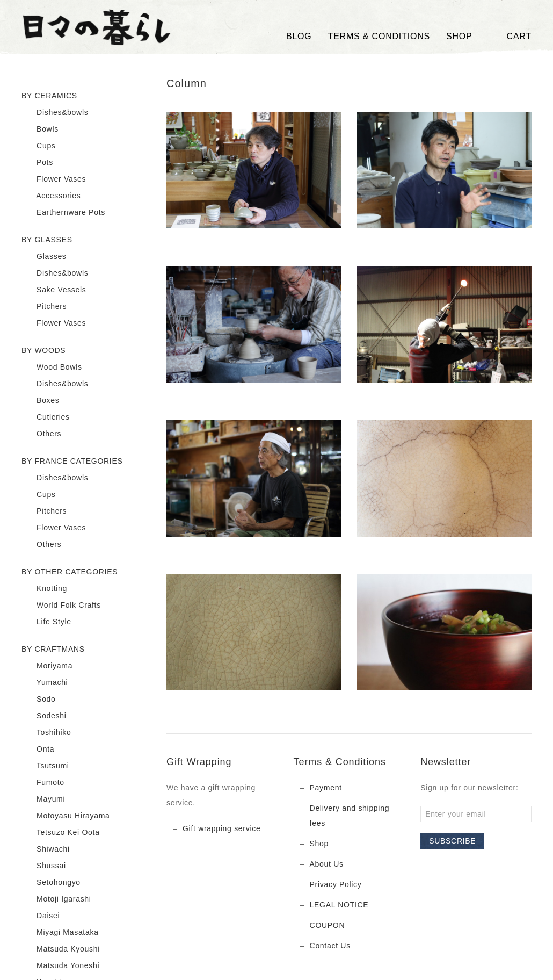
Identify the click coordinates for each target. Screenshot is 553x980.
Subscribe (452, 841)
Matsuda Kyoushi (61, 949)
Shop (319, 844)
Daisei (41, 916)
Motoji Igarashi (56, 899)
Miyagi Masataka (60, 933)
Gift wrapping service (221, 828)
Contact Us (330, 946)
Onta (38, 750)
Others (41, 434)
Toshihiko (46, 733)
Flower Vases (54, 179)
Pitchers (44, 307)
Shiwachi (46, 849)
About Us (327, 864)
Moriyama (47, 666)
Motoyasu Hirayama (66, 816)
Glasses (44, 257)
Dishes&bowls (55, 113)
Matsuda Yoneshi (60, 966)
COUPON (328, 925)
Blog (299, 36)
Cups (39, 146)
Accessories (51, 196)
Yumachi (45, 683)
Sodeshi (44, 716)
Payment (326, 788)
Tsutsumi (45, 766)
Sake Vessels (54, 290)
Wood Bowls (52, 367)
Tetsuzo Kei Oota (61, 833)
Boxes (41, 401)
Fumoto (43, 783)
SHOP (459, 36)
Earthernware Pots (63, 213)
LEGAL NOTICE (339, 905)
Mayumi (43, 799)
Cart (510, 37)
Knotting (44, 589)
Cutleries (46, 417)
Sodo (39, 700)
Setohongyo (51, 883)
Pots (37, 163)
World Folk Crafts (61, 606)
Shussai (44, 866)
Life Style (46, 622)
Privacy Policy (336, 884)
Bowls (40, 129)
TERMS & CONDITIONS (379, 36)
